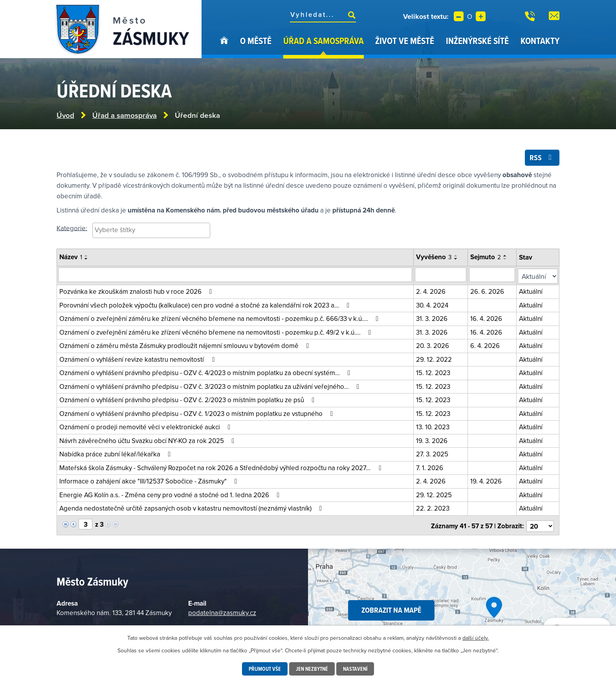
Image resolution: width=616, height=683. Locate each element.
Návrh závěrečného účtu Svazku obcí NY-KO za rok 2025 (148, 440)
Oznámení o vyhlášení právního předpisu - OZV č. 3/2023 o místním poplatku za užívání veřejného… (211, 386)
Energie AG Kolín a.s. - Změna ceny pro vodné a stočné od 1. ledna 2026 (171, 494)
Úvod (224, 46)
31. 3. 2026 (433, 318)
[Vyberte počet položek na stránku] (541, 524)
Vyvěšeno (435, 258)
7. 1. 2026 (430, 467)
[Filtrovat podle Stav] (538, 276)
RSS (542, 158)
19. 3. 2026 (433, 440)
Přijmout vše (264, 669)
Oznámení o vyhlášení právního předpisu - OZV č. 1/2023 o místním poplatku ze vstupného (198, 413)
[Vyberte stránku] (85, 523)
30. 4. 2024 (433, 304)
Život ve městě (405, 41)
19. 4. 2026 (487, 480)
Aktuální (532, 291)
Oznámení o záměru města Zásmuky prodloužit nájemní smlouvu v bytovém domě (186, 345)
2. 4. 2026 (432, 291)
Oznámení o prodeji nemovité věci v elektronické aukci (146, 426)
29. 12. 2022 (435, 359)
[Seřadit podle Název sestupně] (86, 260)
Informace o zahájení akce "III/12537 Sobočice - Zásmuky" (150, 480)
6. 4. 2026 (486, 345)
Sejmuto (487, 258)
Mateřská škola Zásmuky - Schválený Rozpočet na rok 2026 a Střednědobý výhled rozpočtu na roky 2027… (222, 467)
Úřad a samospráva (324, 41)
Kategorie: (72, 229)
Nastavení (356, 669)
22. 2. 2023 (434, 507)
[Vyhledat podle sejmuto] (493, 276)
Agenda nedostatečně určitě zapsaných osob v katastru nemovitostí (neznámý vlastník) (192, 507)
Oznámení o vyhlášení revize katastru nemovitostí (138, 359)
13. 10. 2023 (434, 426)
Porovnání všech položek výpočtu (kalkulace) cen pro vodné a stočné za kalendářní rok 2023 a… (206, 304)
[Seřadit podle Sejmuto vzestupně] (506, 257)
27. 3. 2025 (433, 453)
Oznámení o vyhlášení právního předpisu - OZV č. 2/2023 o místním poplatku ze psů (188, 399)
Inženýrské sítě (477, 41)
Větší (481, 16)
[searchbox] (151, 231)
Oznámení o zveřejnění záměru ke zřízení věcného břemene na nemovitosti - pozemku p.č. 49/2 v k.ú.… (217, 331)
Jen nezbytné (312, 669)
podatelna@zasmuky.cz (222, 610)
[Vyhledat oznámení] (236, 276)
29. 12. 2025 (435, 494)
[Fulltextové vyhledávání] (323, 15)
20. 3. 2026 (433, 345)
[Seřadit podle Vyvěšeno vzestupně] (457, 257)
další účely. (476, 638)
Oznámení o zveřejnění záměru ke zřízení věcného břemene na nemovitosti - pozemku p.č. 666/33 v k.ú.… (220, 318)
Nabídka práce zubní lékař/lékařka (116, 453)
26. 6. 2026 (488, 291)
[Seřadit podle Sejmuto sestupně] (506, 260)
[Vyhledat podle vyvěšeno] (442, 276)
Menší (459, 16)
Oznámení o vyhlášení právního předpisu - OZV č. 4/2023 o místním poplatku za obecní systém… (206, 372)
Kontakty (540, 41)
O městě (256, 41)
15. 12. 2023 (434, 372)
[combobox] (151, 232)
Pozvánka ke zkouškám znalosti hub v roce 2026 (137, 291)
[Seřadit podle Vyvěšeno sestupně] (457, 260)
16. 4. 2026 (487, 318)
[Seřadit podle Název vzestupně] (86, 257)
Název (71, 258)
